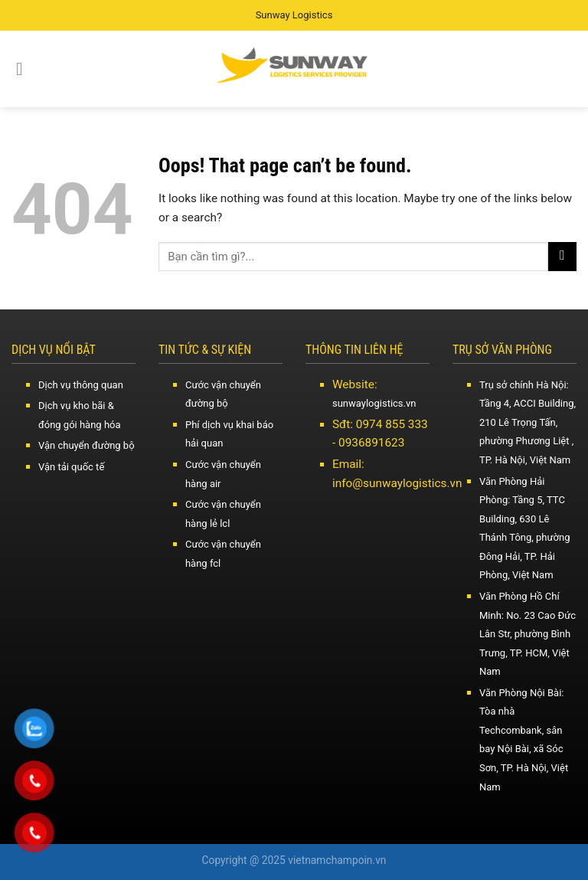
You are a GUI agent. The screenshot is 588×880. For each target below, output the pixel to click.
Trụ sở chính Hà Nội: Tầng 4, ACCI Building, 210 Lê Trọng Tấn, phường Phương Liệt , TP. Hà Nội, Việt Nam (528, 422)
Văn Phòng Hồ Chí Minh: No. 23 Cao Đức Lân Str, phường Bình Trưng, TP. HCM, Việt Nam (528, 634)
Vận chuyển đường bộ (87, 445)
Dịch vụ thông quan (81, 385)
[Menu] (25, 69)
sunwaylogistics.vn (374, 403)
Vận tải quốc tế (71, 467)
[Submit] (562, 257)
